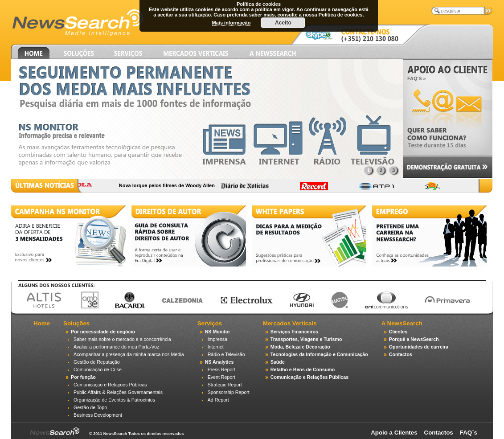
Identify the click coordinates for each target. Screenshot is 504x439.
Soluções (76, 323)
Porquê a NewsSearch (414, 339)
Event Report (221, 377)
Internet (216, 347)
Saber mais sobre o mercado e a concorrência (122, 339)
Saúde (278, 362)
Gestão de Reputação (97, 362)
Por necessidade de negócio (103, 332)
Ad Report (218, 400)
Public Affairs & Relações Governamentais (118, 392)
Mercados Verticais (290, 323)
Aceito (283, 23)
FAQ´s (469, 433)
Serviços (210, 323)
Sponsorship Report (229, 392)
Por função (83, 377)
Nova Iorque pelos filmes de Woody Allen (172, 185)
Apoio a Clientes (394, 433)
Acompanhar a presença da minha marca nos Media (129, 354)
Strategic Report (225, 385)
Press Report (221, 369)
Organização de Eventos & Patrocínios (114, 400)
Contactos (401, 354)
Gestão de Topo (90, 407)
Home (42, 323)
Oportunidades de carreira (419, 347)
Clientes (398, 332)
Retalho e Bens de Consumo (303, 369)
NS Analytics (219, 362)
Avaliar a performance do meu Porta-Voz (116, 347)
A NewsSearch (402, 323)
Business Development (98, 415)
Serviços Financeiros (294, 332)
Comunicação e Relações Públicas (110, 385)
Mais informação (232, 23)
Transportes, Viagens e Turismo (306, 339)
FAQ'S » (417, 78)
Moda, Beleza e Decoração (300, 347)
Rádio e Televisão (226, 354)
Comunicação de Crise (98, 369)
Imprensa (217, 339)
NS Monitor (218, 332)
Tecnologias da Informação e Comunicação (319, 354)
